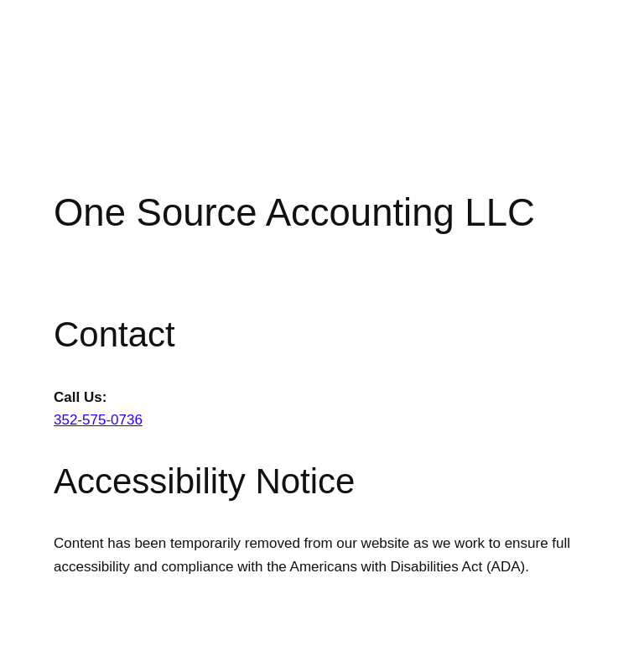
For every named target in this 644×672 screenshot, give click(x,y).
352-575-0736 (98, 420)
